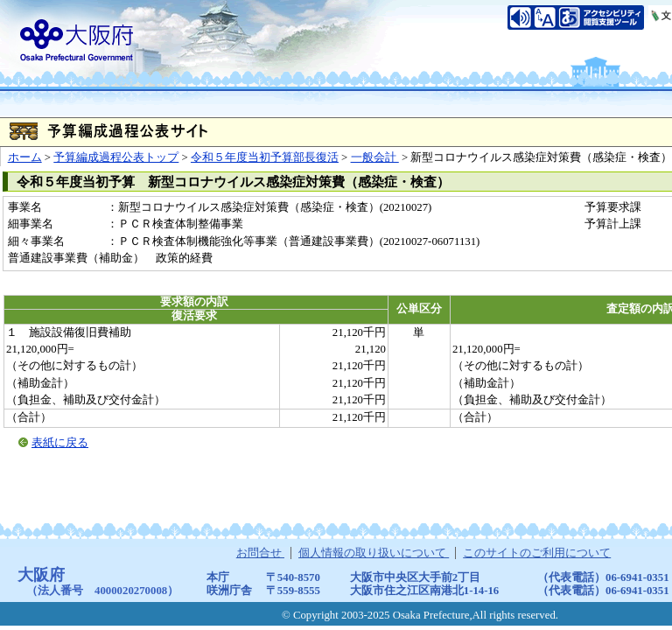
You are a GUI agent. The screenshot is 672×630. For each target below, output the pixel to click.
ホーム (25, 157)
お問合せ (260, 553)
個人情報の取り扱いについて (374, 553)
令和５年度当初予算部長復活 (265, 157)
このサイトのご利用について (537, 553)
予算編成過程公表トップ (116, 157)
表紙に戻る (60, 443)
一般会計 (375, 157)
